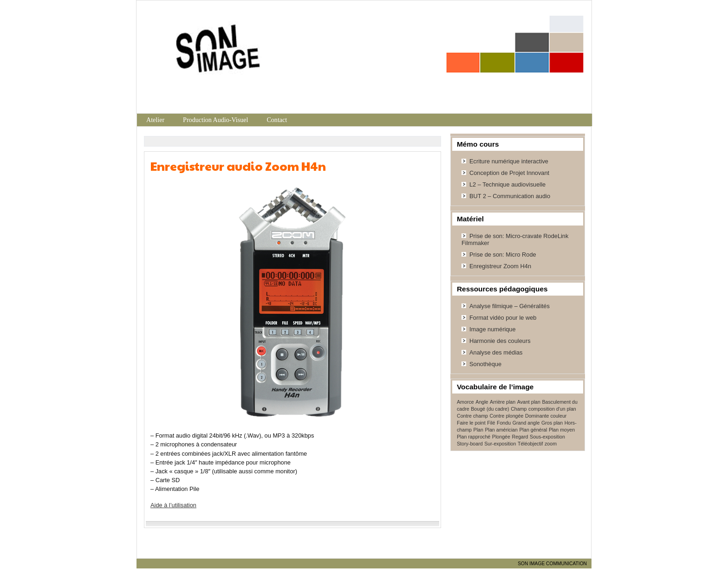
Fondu (504, 423)
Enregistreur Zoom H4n (500, 266)
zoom (551, 444)
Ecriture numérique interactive (509, 161)
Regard (520, 437)
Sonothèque (485, 364)
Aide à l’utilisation (173, 505)
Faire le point (471, 423)
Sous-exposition (547, 437)
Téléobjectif (530, 444)
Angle (482, 402)
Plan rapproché (474, 437)
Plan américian (501, 430)
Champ (519, 409)
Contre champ (472, 416)
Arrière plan (503, 402)
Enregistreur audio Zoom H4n (238, 166)
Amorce (465, 402)
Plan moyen (562, 430)
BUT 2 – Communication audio (510, 196)
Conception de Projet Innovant (509, 173)
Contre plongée (507, 416)
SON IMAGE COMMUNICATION (552, 564)
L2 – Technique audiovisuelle (507, 184)
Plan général (533, 430)
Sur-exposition (500, 444)
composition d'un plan (552, 409)
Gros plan (552, 423)
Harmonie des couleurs (500, 341)
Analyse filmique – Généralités (510, 306)
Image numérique (493, 329)
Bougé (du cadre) (490, 409)
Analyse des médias (496, 352)
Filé (491, 423)
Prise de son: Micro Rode (503, 255)
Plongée (501, 437)
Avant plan (529, 402)
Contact (277, 120)
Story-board (470, 444)
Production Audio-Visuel (215, 120)
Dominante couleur (546, 416)
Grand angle (526, 423)
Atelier (155, 120)
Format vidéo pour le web (503, 318)
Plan (478, 430)
